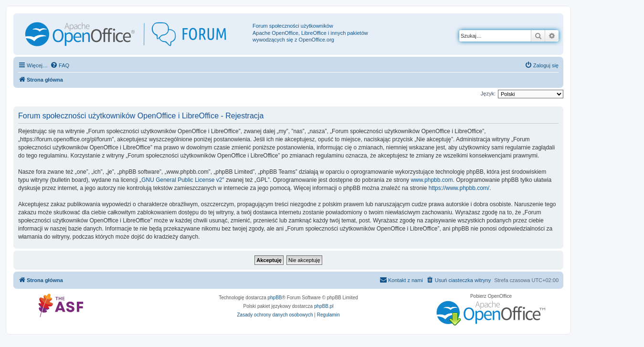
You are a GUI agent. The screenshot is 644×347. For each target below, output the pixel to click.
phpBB (275, 298)
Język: (488, 94)
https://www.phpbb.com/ (459, 188)
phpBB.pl (324, 306)
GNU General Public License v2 (182, 180)
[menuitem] (60, 65)
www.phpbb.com (432, 180)
